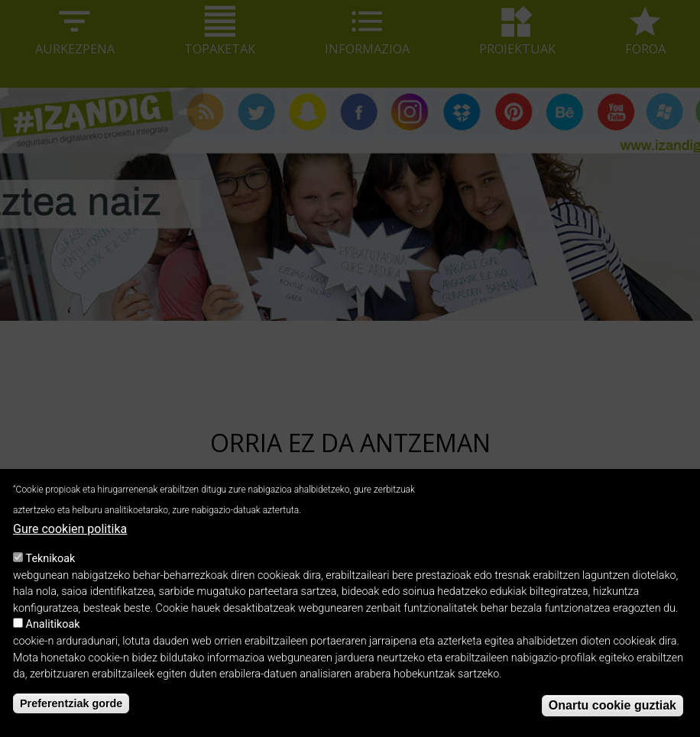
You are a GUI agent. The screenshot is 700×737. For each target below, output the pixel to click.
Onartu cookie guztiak (612, 720)
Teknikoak (51, 573)
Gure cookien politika (70, 543)
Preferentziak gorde (71, 718)
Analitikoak (53, 639)
